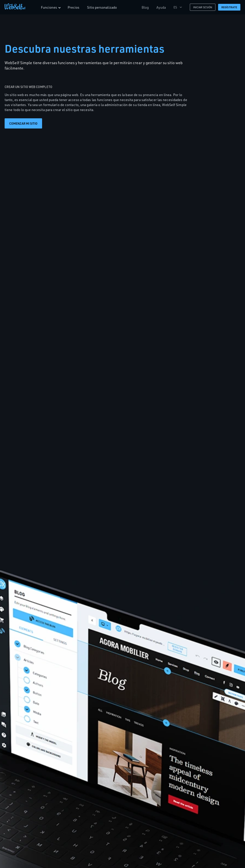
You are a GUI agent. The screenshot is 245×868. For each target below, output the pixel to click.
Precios (74, 7)
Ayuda (161, 7)
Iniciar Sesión (202, 7)
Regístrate (229, 7)
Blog (145, 7)
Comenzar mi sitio (23, 123)
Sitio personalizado (102, 7)
